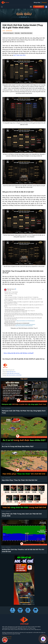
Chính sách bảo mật (7, 637)
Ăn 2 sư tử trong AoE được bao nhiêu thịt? (18, 446)
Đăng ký (44, 2)
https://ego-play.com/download (13, 373)
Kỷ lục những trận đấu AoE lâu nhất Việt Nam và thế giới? (19, 353)
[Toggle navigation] (2, 7)
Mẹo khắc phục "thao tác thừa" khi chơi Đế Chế (20, 480)
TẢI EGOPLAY (39, 7)
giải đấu (21, 359)
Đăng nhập (37, 2)
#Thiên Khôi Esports (8, 33)
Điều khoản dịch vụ (7, 639)
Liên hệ (4, 641)
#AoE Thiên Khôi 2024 (27, 33)
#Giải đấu (17, 33)
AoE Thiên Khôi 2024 (19, 55)
